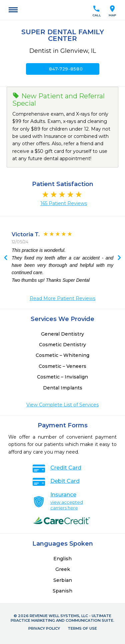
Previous (119, 258)
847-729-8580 (63, 69)
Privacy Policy (44, 628)
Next (6, 258)
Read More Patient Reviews (62, 298)
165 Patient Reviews (64, 203)
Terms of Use (82, 628)
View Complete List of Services (62, 405)
